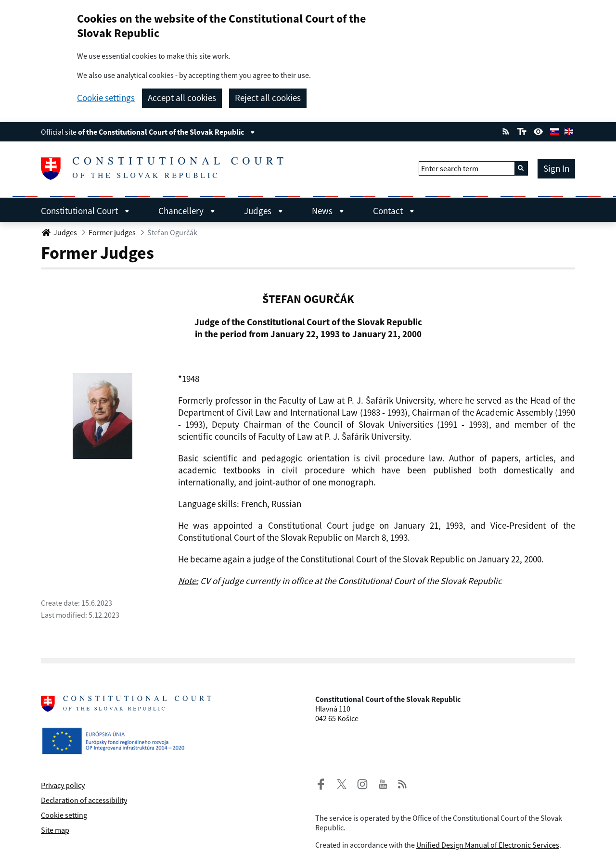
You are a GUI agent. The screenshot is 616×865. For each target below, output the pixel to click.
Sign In (556, 168)
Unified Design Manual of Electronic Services (488, 845)
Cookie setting (64, 815)
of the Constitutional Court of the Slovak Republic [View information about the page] (167, 132)
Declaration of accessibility (84, 800)
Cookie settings (106, 98)
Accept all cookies (182, 98)
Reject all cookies (268, 98)
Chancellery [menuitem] (187, 211)
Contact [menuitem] (394, 211)
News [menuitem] (328, 211)
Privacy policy (63, 785)
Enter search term (450, 168)
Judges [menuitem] (263, 211)
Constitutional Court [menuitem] (85, 211)
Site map (55, 830)
